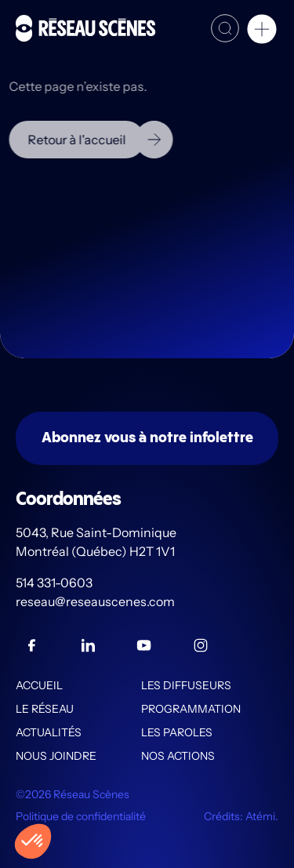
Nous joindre (56, 756)
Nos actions (178, 756)
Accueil (39, 685)
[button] (262, 31)
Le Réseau (45, 709)
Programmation (191, 709)
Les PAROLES (177, 732)
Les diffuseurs (186, 685)
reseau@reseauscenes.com (96, 601)
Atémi (260, 816)
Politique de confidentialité (81, 816)
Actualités (49, 732)
